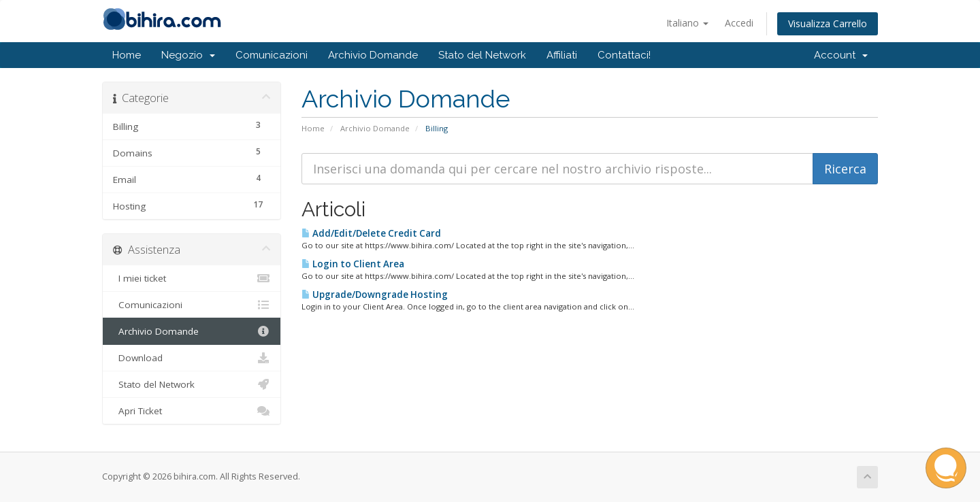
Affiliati (562, 55)
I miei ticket (192, 278)
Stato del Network (482, 55)
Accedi (739, 23)
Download (192, 358)
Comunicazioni (272, 55)
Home (127, 55)
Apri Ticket (192, 411)
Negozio (188, 55)
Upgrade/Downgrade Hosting (375, 295)
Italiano (687, 23)
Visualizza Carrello (828, 23)
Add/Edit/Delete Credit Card (371, 233)
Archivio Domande (373, 55)
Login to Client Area (353, 264)
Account (841, 55)
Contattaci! (624, 55)
